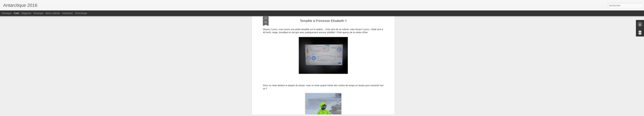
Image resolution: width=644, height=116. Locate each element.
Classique (7, 13)
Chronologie (81, 13)
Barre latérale (53, 13)
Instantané (67, 13)
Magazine (26, 13)
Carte (16, 13)
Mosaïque (38, 13)
